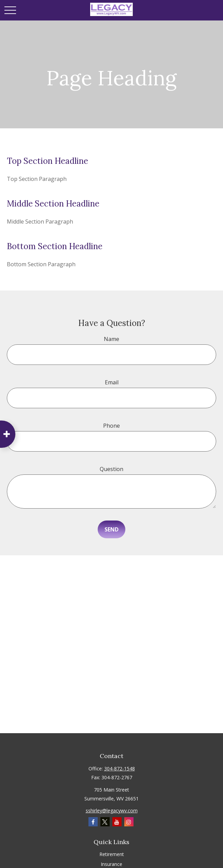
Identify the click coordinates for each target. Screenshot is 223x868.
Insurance (111, 864)
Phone (111, 426)
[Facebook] (93, 822)
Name (111, 339)
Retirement (112, 854)
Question (111, 469)
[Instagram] (129, 822)
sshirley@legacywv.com (112, 810)
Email (112, 382)
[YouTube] (117, 822)
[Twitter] (105, 822)
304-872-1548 (120, 769)
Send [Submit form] (111, 529)
